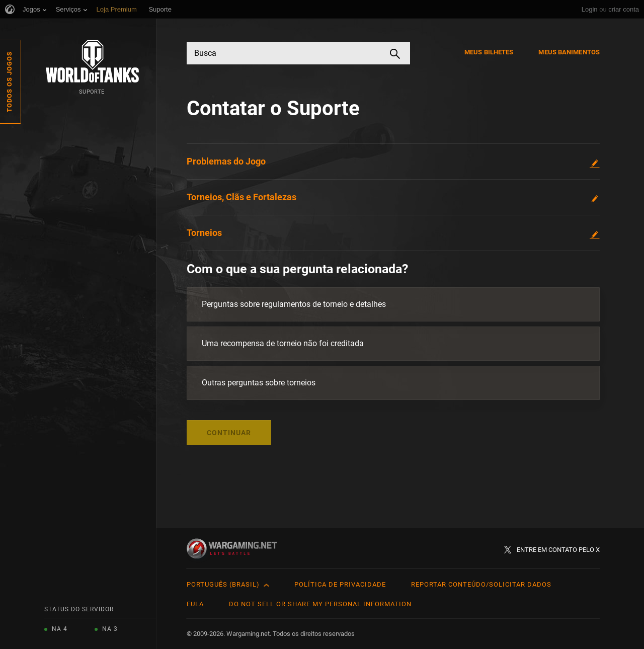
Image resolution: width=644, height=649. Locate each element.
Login (590, 9)
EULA (195, 604)
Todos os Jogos (9, 82)
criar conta (624, 9)
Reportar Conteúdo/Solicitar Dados (481, 584)
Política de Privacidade (340, 584)
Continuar (229, 433)
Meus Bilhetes (489, 52)
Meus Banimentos (569, 52)
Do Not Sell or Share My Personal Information (320, 604)
